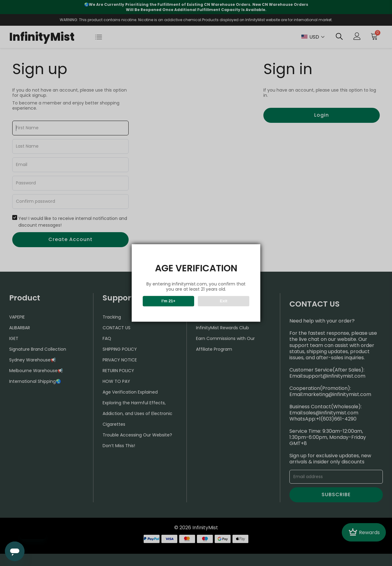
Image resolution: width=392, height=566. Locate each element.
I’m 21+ (168, 301)
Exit (224, 301)
